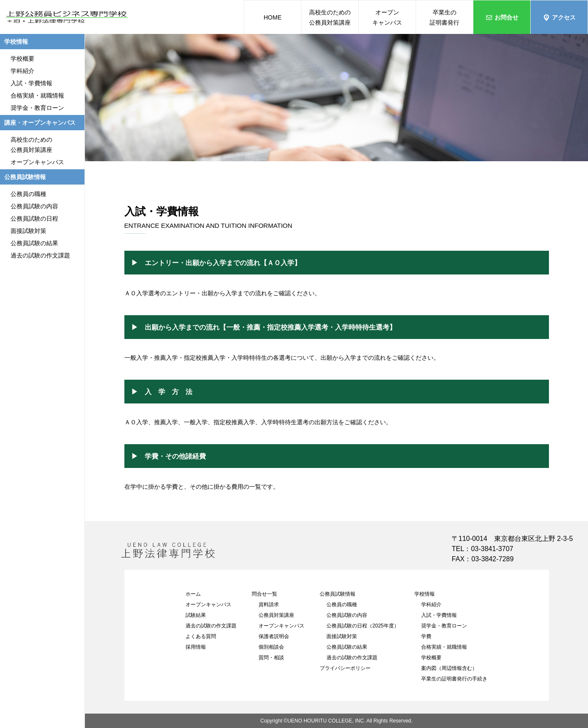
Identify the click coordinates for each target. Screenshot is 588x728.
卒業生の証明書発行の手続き (454, 679)
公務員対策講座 (276, 615)
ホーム (193, 594)
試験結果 (196, 615)
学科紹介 (431, 605)
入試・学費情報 (439, 615)
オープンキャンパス (208, 605)
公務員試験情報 (338, 594)
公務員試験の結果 (347, 647)
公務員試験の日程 (34, 218)
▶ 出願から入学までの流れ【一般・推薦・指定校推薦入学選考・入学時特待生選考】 (264, 327)
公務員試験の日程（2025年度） (363, 626)
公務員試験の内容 (347, 615)
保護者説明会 (274, 636)
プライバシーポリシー (345, 668)
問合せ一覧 (264, 594)
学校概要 (431, 658)
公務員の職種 (342, 605)
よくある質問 (201, 636)
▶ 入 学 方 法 (162, 392)
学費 (426, 636)
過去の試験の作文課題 (211, 626)
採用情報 (196, 647)
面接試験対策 (342, 636)
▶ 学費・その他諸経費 (169, 456)
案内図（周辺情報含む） (449, 668)
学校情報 (425, 594)
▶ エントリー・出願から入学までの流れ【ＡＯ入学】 (216, 263)
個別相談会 (271, 647)
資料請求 (269, 605)
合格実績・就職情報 (444, 647)
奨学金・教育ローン (444, 626)
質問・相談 (271, 658)
